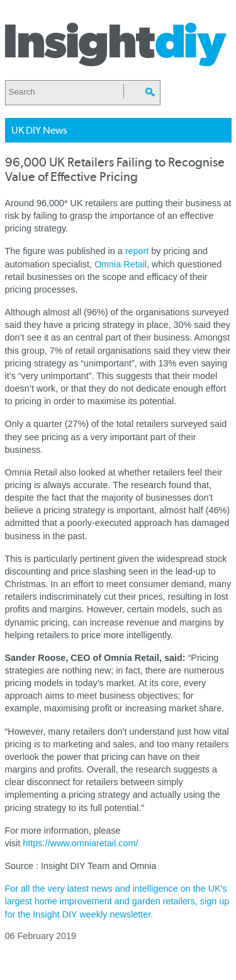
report (137, 251)
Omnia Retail (121, 264)
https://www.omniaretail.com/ (80, 843)
